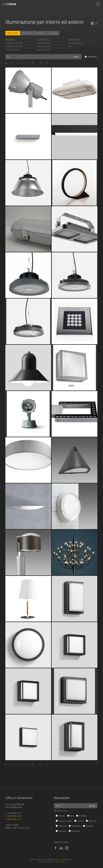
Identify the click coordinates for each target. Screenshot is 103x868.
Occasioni (53, 33)
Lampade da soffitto (44, 46)
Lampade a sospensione (14, 46)
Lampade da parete (43, 43)
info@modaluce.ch (13, 819)
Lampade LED (92, 57)
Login (64, 862)
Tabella (92, 23)
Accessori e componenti (14, 43)
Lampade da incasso (13, 50)
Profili (70, 46)
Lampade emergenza (75, 43)
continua (28, 90)
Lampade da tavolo (43, 50)
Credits (58, 862)
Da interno (40, 33)
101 (41, 63)
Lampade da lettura (43, 40)
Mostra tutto (13, 33)
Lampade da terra (74, 40)
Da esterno (27, 33)
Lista (96, 23)
